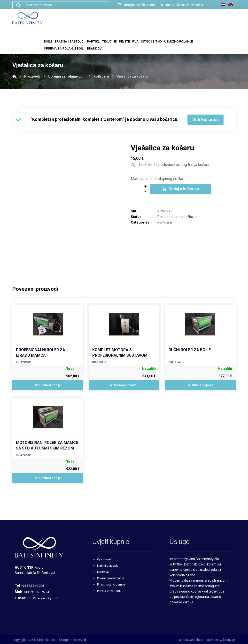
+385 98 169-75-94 (36, 592)
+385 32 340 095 (33, 586)
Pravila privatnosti (109, 591)
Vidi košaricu (205, 119)
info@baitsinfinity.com (43, 598)
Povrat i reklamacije (111, 578)
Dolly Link (213, 640)
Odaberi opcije (50, 385)
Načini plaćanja (108, 566)
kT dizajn (229, 640)
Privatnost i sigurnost (112, 584)
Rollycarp (165, 222)
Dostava (103, 572)
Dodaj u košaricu (184, 189)
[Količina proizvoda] (137, 189)
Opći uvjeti (104, 559)
